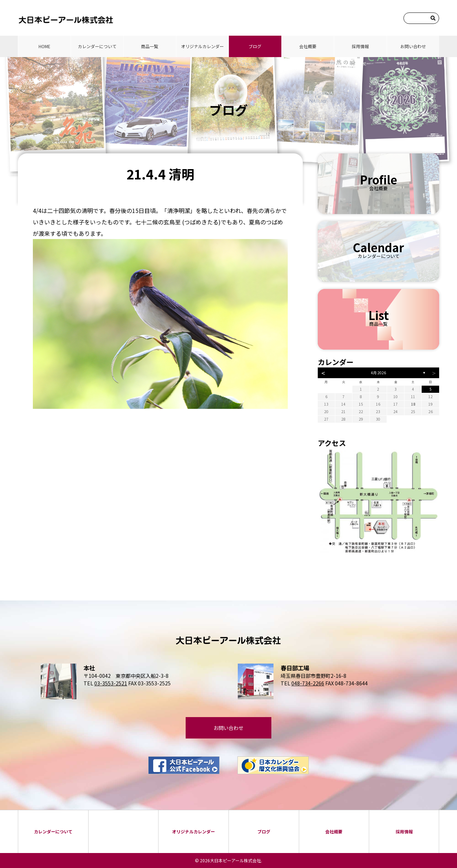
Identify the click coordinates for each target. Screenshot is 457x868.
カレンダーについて (97, 46)
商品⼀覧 (150, 46)
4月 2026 (378, 373)
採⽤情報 (360, 46)
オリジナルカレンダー (202, 46)
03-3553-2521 (111, 683)
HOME (44, 46)
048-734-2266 (308, 683)
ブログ (255, 46)
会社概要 (308, 46)
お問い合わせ (413, 46)
